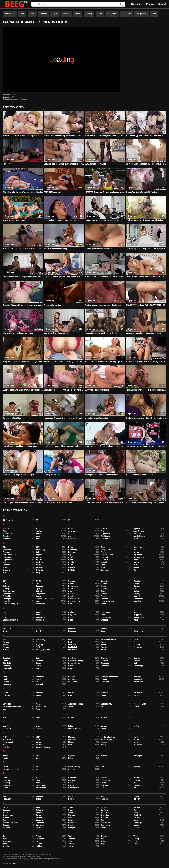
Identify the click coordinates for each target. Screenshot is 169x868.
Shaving (6, 813)
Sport (32, 14)
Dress (71, 620)
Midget (104, 742)
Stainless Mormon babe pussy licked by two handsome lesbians (146, 164)
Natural (6, 756)
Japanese (40, 704)
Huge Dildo (105, 682)
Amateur (39, 531)
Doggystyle (138, 615)
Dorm (70, 617)
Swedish (6, 828)
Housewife (73, 682)
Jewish (136, 706)
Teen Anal (40, 839)
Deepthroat (112, 14)
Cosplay (89, 14)
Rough (38, 799)
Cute (70, 604)
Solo (70, 818)
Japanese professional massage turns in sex (144, 333)
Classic (104, 589)
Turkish (39, 846)
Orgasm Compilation (11, 769)
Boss (103, 565)
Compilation (40, 594)
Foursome (138, 647)
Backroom (7, 550)
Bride (103, 567)
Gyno (70, 668)
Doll (5, 617)
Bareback (7, 552)
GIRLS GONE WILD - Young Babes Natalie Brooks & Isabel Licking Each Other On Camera (146, 446)
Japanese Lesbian (76, 704)
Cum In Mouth (74, 601)
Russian (137, 799)
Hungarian (7, 684)
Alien (5, 531)
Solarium (39, 818)
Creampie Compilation (45, 599)
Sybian (136, 828)
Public (6, 788)
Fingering (39, 645)
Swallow (137, 825)
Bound (6, 567)
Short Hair (105, 813)
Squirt (55, 14)
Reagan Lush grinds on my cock (57, 333)
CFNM (38, 581)
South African (106, 818)
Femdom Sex (8, 164)
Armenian (137, 534)
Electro (104, 628)
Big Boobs (138, 555)
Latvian (104, 726)
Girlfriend (39, 661)
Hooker (6, 682)
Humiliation (138, 682)
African (39, 528)
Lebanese (7, 729)
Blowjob (66, 14)
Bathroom (72, 552)
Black (5, 562)
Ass (70, 536)
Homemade (138, 679)
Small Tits (138, 815)
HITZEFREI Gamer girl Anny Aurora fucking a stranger (105, 192)
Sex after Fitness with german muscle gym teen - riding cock (23, 305)
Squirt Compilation (11, 823)
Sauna (71, 807)
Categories (137, 4)
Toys (103, 844)
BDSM (71, 547)
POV (37, 778)
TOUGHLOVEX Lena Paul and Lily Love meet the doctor (105, 277)
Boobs (38, 565)
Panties (137, 778)
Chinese (137, 586)
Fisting (104, 645)
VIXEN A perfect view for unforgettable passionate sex (23, 503)
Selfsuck (39, 810)
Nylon (71, 758)
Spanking (39, 820)
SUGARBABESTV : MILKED (96, 164)
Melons (39, 742)
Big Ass (71, 555)
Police (71, 783)
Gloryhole (7, 663)
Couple (71, 596)
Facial (71, 639)
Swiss (103, 828)
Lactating (7, 726)
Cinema (71, 589)
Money (104, 745)
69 (69, 520)
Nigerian (72, 756)
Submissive (105, 825)
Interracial (138, 693)
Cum (38, 601)
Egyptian (72, 628)
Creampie (7, 599)
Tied (37, 841)
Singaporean (8, 815)
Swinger (72, 828)
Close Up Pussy (9, 591)
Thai (103, 839)
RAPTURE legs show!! (53, 192)
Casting (71, 584)
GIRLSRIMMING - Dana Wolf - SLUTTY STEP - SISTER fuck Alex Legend (146, 305)
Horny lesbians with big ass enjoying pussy (20, 446)
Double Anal (106, 617)
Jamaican (7, 704)
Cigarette (39, 589)
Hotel (38, 682)
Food (38, 647)
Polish (103, 783)
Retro (70, 796)
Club (70, 591)
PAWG (5, 778)
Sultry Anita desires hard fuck (97, 390)
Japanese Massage (109, 704)
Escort (38, 631)
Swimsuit (39, 828)
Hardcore (137, 677)
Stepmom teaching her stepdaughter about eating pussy (23, 277)
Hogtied (104, 679)
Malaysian (7, 740)
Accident (7, 528)
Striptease (40, 825)
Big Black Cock (107, 555)
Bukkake (72, 570)
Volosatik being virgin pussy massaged (19, 475)
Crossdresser (139, 599)
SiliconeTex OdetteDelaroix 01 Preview (141, 192)
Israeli (103, 695)
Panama (104, 778)
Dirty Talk (72, 615)
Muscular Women (20, 99)
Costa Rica (7, 596)
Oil (37, 767)
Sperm (71, 820)
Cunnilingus (40, 604)
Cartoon (39, 584)
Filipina (6, 645)
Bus (135, 570)
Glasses (137, 661)
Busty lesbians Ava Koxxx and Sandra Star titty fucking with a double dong (23, 390)
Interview (7, 695)
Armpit (6, 536)
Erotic (5, 631)
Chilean (104, 586)
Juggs (38, 709)
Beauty (136, 552)
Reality (6, 796)
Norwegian (138, 756)
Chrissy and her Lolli (52, 475)
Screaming (105, 807)
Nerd (38, 756)
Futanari (137, 650)
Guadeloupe (138, 666)
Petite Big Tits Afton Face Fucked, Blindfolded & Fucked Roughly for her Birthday (146, 390)
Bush (5, 573)
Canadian (137, 581)
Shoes (71, 813)
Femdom (104, 642)
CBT (5, 581)
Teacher (104, 836)
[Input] (78, 4)
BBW (100, 14)
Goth (135, 663)
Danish (71, 612)
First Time (72, 645)
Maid (136, 737)
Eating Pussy (8, 628)
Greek (71, 666)
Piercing (6, 783)
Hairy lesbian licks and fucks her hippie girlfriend (23, 362)
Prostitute (137, 785)
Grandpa (6, 666)
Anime (38, 534)
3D (37, 520)
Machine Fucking (108, 737)
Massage (72, 740)
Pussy (136, 788)
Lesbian (39, 729)
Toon (5, 844)
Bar (135, 550)
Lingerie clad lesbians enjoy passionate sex (102, 220)
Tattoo (38, 836)
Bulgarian (105, 570)
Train (136, 844)
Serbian (71, 810)
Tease (136, 836)
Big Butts (39, 557)
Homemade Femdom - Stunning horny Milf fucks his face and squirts (64, 418)
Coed (103, 591)
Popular (150, 4)
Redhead (39, 796)
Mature (136, 740)
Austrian (104, 539)
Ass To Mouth (139, 536)
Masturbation (106, 740)
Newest (162, 4)
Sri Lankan (40, 823)
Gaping (104, 658)
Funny (103, 650)
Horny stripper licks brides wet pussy (18, 333)
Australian (72, 539)
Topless (39, 844)
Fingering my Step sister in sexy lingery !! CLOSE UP (64, 362)
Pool (135, 783)
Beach (103, 552)
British (136, 567)
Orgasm (137, 767)
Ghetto (6, 661)
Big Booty (7, 557)
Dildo (38, 615)
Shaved (136, 810)
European (72, 631)
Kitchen (71, 717)
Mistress (39, 745)
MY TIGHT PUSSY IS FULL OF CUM (58, 503)
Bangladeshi (141, 14)
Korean (104, 717)
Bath (38, 552)
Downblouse (41, 620)
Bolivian (137, 562)
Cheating (39, 586)
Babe (103, 547)
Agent (71, 528)
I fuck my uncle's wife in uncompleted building (144, 220)
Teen (5, 839)
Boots (71, 565)
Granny (38, 666)
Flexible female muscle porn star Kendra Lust (103, 305)
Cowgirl (137, 596)
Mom (70, 745)
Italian (136, 695)
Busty (38, 573)
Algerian (137, 528)
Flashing (137, 645)
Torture (71, 844)
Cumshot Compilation (12, 604)
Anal (103, 531)
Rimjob (136, 796)
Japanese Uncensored (12, 706)
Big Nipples (8, 560)
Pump (103, 788)
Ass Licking (105, 536)
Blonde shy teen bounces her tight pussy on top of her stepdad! (146, 503)
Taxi (70, 836)
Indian (78, 14)
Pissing (39, 783)
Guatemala (7, 668)
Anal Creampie (139, 531)
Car (4, 584)
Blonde (71, 562)
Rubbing (104, 799)
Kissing (39, 717)
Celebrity (7, 586)
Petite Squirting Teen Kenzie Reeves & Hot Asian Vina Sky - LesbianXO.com (146, 277)
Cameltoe (105, 581)
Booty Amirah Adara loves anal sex (140, 475)
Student (71, 825)
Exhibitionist (138, 631)
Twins (71, 846)
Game (38, 658)
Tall (4, 836)
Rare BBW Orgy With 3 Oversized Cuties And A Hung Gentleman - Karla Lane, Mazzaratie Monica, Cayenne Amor (146, 136)
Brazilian (72, 567)
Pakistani (72, 778)
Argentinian (106, 534)
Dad (5, 612)
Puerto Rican (41, 788)
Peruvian (72, 780)
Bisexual (104, 560)
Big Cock (104, 557)
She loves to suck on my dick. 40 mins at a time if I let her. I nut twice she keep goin (146, 418)
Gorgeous (105, 663)
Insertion (72, 693)
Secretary (137, 807)
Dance (38, 612)
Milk (5, 745)
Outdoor (72, 769)
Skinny (38, 815)
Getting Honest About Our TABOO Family (101, 475)
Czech (103, 604)
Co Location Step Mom (12, 418)
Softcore (6, 818)
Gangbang (72, 658)
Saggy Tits (7, 807)
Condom (72, 594)
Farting (6, 642)
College (137, 591)
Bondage (7, 565)
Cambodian (73, 581)
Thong (136, 839)
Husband (39, 684)
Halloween (40, 677)
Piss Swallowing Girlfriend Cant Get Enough (62, 220)
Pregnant (72, 785)
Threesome (8, 841)
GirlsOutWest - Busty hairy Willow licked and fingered (64, 136)
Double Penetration (11, 620)
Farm (136, 639)
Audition (6, 539)
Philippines (105, 780)
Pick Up (137, 780)
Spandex (137, 818)
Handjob (72, 677)
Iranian (38, 695)
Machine (72, 737)
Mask (38, 740)
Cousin (104, 596)
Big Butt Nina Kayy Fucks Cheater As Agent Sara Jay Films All (146, 362)
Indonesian (126, 14)
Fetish (136, 642)
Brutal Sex (40, 570)
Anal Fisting (8, 534)
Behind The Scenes (11, 555)
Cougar (39, 596)
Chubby (6, 589)
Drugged (104, 620)
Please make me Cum (53, 305)
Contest (104, 594)
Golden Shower (74, 663)
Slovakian (72, 815)
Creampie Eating (75, 599)
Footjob (104, 647)
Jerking (104, 706)
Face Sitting (40, 639)
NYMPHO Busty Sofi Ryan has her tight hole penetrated (105, 446)
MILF (5, 737)
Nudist (6, 758)
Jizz (5, 709)
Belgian (39, 555)
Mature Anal (10, 14)
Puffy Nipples (74, 788)
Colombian (7, 594)
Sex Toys (104, 810)
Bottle (136, 565)
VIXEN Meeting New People (14, 220)
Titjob (103, 841)
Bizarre (136, 560)
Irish (70, 695)
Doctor (104, 615)
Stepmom (72, 823)
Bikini (71, 560)
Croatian (104, 599)
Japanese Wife (42, 706)
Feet (70, 642)
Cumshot (137, 601)
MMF (38, 737)
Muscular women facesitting (55, 249)
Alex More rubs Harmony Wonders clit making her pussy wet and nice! (23, 192)
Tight (70, 841)
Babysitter (138, 547)
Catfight (104, 584)
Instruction (105, 693)
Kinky (5, 717)
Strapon (6, 825)
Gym (38, 668)
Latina (71, 726)
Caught (136, 584)
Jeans (71, 706)
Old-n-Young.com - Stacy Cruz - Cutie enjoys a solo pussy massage (146, 249)
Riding (103, 796)
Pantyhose (7, 780)
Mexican (72, 742)
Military (137, 742)
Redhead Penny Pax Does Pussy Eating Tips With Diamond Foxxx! (105, 362)
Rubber (71, 799)
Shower (137, 813)
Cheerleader (73, 586)
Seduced (6, 810)
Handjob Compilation (109, 677)
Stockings (138, 823)
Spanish (6, 820)
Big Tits (39, 560)
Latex (38, 726)
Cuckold (6, 601)
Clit (135, 589)
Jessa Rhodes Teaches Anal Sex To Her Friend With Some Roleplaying (64, 390)
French (6, 650)
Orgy (38, 769)
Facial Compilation (108, 639)
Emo (135, 628)
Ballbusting (73, 550)
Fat (37, 642)
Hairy (5, 677)
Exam (103, 631)
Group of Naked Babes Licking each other (102, 333)
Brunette (6, 570)
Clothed (39, 591)
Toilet (136, 841)
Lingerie (104, 729)
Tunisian (6, 846)
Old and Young (74, 767)
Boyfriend (40, 567)
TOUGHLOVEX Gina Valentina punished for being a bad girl (23, 249)
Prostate (43, 14)
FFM (5, 639)
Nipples (104, 756)
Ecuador (39, 628)
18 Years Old (8, 520)
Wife (154, 14)
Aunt (38, 539)
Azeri (136, 539)
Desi (23, 14)
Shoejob (39, 813)
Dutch (136, 620)
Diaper (6, 615)
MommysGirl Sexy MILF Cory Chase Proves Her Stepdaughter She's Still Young (105, 503)
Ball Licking (40, 550)
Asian (38, 536)
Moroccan (138, 745)
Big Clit (71, 557)
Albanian (104, 528)
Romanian (7, 799)
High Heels (73, 679)
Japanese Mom (140, 704)
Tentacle (72, 839)
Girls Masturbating (76, 661)
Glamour (104, 661)
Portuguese (40, 785)
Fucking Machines (43, 650)
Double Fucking (140, 617)
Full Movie (72, 650)
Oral (102, 767)
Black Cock (40, 562)
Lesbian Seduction (76, 729)
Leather (137, 726)
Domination (40, 617)
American (72, 531)
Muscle (6, 747)
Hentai (38, 679)
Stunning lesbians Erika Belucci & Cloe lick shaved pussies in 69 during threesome (64, 164)
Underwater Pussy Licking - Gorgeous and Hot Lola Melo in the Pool (64, 446)
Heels (5, 679)
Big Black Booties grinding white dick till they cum (64, 277)
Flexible (6, 647)
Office (5, 767)
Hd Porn (12, 864)
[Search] (122, 4)
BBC (5, 547)
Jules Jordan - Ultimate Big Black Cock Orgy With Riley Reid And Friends (105, 136)
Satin (38, 807)
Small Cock (105, 815)
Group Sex (105, 666)
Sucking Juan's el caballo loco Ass (99, 249)
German (137, 658)
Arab (70, 534)
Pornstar (6, 785)
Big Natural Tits (140, 557)
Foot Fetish (73, 647)
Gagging (6, 658)
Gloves (38, 663)
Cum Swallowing (107, 601)
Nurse (38, 758)
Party (38, 780)
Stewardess (106, 823)
